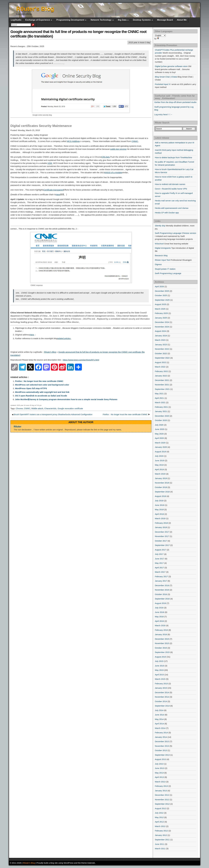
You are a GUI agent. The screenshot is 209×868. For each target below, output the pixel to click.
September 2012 (162, 804)
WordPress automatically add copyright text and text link (42, 392)
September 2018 (162, 492)
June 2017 (160, 559)
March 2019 (160, 474)
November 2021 (162, 385)
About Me (182, 20)
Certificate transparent (54, 190)
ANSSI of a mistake (113, 172)
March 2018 (160, 518)
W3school (159, 244)
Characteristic (50, 408)
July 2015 (159, 661)
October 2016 (161, 594)
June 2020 (160, 429)
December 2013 (162, 741)
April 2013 (159, 777)
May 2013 (159, 773)
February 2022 (161, 371)
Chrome (19, 408)
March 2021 (160, 402)
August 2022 (160, 362)
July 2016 (159, 608)
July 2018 (159, 501)
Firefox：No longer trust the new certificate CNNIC (39, 381)
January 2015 (161, 688)
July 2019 (159, 456)
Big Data (122, 20)
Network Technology (101, 20)
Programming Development (70, 20)
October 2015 (161, 648)
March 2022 (160, 367)
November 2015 (162, 643)
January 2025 (161, 318)
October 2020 (161, 420)
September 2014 (162, 706)
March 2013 (160, 782)
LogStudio (16, 20)
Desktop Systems (142, 20)
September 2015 (162, 652)
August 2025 (160, 304)
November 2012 (162, 799)
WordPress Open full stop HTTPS (31, 388)
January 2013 (161, 791)
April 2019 (159, 469)
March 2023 (160, 340)
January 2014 (161, 737)
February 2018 (161, 523)
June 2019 (160, 460)
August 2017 (160, 550)
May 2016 (159, 617)
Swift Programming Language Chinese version (175, 233)
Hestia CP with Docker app (167, 213)
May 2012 (159, 817)
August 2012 (160, 808)
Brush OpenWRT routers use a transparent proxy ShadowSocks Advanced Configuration (53, 414)
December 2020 (162, 416)
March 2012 (160, 826)
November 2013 (162, 746)
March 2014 (160, 728)
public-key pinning (118, 149)
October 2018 (161, 487)
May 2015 (159, 670)
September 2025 (162, 300)
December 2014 (162, 692)
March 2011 (160, 848)
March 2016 (160, 625)
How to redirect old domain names (170, 184)
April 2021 (159, 398)
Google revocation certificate (70, 408)
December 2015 (162, 639)
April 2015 (159, 675)
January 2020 (161, 447)
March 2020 (160, 443)
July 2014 (159, 710)
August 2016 (160, 603)
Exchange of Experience (38, 20)
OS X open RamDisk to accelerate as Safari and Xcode (41, 396)
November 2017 (162, 536)
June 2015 (160, 666)
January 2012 (161, 835)
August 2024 (160, 331)
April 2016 (159, 621)
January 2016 (161, 634)
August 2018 (160, 496)
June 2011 (160, 844)
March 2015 (160, 679)
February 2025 (161, 313)
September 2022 (162, 358)
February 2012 (161, 831)
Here (58, 194)
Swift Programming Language (168, 273)
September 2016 (162, 599)
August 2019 (160, 452)
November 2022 (162, 349)
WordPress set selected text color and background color (42, 385)
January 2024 (161, 336)
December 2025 (162, 291)
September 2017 (162, 545)
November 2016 (162, 590)
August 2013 (160, 759)
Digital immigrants (163, 248)
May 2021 (159, 394)
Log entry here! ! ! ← (163, 114)
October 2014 (161, 701)
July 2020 (159, 425)
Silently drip (160, 226)
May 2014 (159, 719)
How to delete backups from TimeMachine (173, 157)
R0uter (18, 427)
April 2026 (159, 286)
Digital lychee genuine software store (171, 66)
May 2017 (159, 563)
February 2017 (161, 576)
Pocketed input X (162, 84)
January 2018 (161, 527)
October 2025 (161, 295)
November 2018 (162, 483)
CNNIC (135, 141)
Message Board (165, 20)
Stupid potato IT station (165, 269)
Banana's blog (161, 255)
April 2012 (159, 822)
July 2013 (159, 764)
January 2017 (161, 581)
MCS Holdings (73, 141)
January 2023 (161, 345)
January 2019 (161, 478)
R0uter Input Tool (162, 260)
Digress (158, 264)
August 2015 (160, 657)
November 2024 (162, 327)
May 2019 (159, 465)
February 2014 (161, 733)
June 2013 (160, 768)
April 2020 (159, 438)
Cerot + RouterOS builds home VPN (171, 189)
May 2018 (159, 509)
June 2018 (160, 505)
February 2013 (161, 786)
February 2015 (161, 684)
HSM (50, 163)
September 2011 (162, 840)
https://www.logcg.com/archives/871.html (81, 360)
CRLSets (106, 157)
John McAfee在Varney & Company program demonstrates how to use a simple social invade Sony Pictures (66, 399)
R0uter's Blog (35, 9)
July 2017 (159, 554)
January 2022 (161, 376)
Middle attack (37, 408)
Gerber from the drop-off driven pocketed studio (175, 102)
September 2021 (162, 389)
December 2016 (162, 585)
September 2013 (162, 755)
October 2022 (161, 353)
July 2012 (159, 813)
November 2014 (162, 697)
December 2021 (162, 380)
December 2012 (162, 795)
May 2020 (159, 434)
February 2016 (161, 630)
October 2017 (161, 541)
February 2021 (161, 407)
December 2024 (162, 322)
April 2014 (159, 724)
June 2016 (160, 612)
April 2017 (159, 568)
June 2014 (160, 715)
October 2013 (161, 750)
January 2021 (161, 411)
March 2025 (160, 309)
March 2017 (160, 572)
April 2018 (159, 514)
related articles (64, 338)
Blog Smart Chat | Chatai (166, 77)
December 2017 (162, 532)
